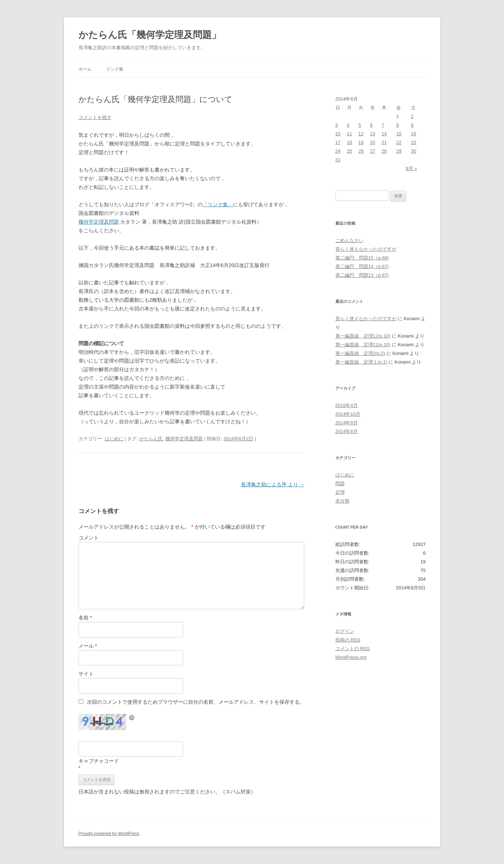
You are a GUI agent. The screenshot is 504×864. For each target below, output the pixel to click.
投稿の (348, 640)
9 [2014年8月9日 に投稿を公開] (412, 125)
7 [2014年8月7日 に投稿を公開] (383, 125)
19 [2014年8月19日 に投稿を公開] (361, 142)
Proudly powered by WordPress (109, 834)
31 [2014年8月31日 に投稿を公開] (338, 160)
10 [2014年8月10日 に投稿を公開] (338, 134)
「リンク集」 (218, 204)
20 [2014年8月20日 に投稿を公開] (373, 142)
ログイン (345, 631)
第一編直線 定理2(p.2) (360, 353)
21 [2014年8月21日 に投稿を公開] (384, 142)
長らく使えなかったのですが (366, 249)
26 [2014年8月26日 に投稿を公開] (361, 151)
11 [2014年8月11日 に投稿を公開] (350, 134)
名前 (85, 618)
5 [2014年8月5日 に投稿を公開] (360, 125)
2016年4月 (347, 405)
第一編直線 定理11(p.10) (363, 345)
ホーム (85, 69)
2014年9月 (347, 423)
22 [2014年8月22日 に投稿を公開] (399, 142)
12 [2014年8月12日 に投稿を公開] (361, 134)
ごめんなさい (350, 240)
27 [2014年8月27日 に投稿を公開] (373, 151)
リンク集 (115, 69)
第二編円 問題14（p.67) (362, 266)
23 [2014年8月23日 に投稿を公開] (414, 142)
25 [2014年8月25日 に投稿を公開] (350, 151)
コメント (89, 538)
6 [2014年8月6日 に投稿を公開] (371, 125)
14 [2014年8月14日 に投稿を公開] (384, 134)
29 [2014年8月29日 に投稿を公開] (399, 151)
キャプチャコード (99, 761)
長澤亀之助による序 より (273, 484)
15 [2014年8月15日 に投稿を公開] (399, 134)
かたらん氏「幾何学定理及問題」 (150, 35)
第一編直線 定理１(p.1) (361, 362)
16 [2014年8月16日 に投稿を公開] (414, 134)
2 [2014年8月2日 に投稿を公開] (412, 116)
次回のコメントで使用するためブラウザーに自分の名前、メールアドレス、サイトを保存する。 (196, 702)
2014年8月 (347, 431)
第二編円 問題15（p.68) (362, 258)
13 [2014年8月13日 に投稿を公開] (373, 134)
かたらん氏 (151, 439)
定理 (340, 492)
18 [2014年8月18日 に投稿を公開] (350, 142)
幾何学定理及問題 (99, 222)
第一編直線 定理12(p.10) (363, 336)
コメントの (353, 649)
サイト (86, 674)
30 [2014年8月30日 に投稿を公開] (414, 151)
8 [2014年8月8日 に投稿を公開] (397, 125)
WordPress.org (351, 657)
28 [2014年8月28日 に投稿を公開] (384, 151)
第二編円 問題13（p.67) (362, 275)
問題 (340, 484)
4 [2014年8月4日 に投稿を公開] (348, 125)
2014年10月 (348, 414)
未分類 (342, 501)
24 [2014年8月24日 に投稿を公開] (338, 151)
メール (88, 646)
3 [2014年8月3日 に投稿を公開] (337, 125)
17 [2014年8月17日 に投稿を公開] (338, 142)
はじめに (114, 439)
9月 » (411, 168)
